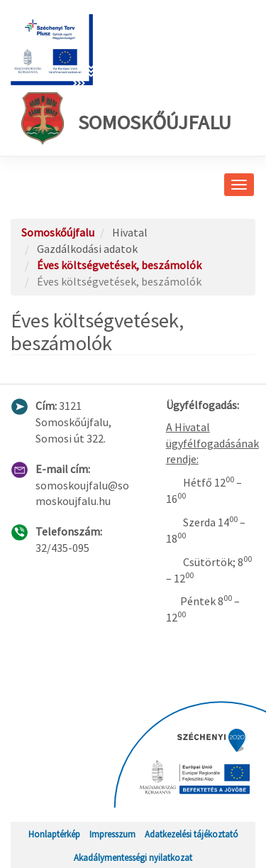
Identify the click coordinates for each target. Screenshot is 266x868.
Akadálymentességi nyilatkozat (133, 857)
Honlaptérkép (54, 834)
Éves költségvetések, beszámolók (119, 265)
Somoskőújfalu (126, 119)
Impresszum (112, 834)
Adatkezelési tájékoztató (192, 834)
